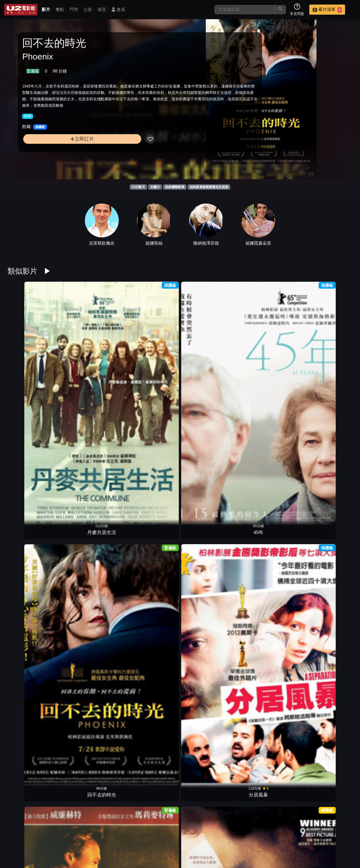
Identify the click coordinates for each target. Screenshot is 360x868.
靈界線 (202, 419)
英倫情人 (246, 343)
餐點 (60, 9)
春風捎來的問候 (158, 496)
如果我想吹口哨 (334, 572)
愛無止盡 (246, 725)
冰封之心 (70, 648)
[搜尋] (245, 10)
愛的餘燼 (158, 572)
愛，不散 (70, 572)
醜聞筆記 (246, 648)
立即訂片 (62, 150)
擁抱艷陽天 (290, 343)
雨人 (70, 725)
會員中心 (342, 836)
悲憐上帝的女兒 (202, 343)
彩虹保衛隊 (246, 572)
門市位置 (212, 836)
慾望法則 (26, 572)
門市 (74, 9)
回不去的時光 (114, 343)
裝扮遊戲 (26, 648)
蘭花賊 (202, 801)
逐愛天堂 (158, 648)
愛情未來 (246, 496)
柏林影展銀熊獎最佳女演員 (209, 187)
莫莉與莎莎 (290, 648)
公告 (88, 9)
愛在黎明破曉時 (158, 725)
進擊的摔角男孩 (290, 496)
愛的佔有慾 (202, 572)
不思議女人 (26, 496)
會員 (118, 9)
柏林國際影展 (175, 187)
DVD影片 (138, 187)
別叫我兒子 (114, 496)
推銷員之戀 (202, 496)
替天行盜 (114, 725)
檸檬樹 (114, 648)
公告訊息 (238, 836)
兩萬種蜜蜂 (26, 419)
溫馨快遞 (26, 725)
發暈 (158, 801)
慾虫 (114, 419)
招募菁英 (290, 836)
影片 (46, 9)
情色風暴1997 (334, 725)
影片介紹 (159, 836)
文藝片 (155, 187)
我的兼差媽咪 (70, 496)
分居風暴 (158, 343)
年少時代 (114, 572)
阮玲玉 (246, 419)
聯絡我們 (264, 836)
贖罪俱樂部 (334, 496)
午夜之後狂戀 (290, 725)
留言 (102, 9)
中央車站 (334, 343)
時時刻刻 (334, 419)
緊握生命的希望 (334, 648)
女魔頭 (290, 419)
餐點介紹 (185, 836)
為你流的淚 (290, 572)
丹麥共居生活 (26, 343)
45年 (70, 343)
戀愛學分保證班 (202, 725)
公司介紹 (316, 836)
